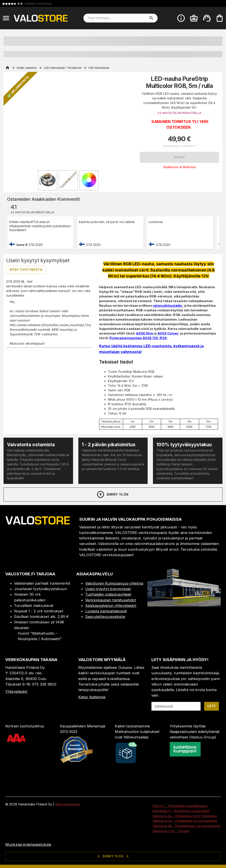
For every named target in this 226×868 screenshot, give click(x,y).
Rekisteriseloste (68, 804)
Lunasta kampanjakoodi (106, 611)
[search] (151, 18)
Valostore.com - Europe (171, 831)
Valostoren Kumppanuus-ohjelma (114, 583)
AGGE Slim (144, 333)
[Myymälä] (184, 605)
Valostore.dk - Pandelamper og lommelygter (187, 826)
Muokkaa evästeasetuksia (28, 844)
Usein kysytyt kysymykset (108, 589)
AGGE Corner (168, 333)
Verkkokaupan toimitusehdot (111, 600)
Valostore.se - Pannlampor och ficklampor (185, 816)
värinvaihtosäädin (168, 306)
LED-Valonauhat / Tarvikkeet (63, 68)
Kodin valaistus (27, 68)
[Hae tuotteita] (117, 18)
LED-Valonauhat (99, 68)
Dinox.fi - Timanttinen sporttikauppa (180, 806)
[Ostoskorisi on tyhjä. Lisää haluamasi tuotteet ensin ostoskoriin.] (220, 18)
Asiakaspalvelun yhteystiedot (111, 606)
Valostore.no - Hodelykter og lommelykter (185, 821)
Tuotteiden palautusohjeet (108, 594)
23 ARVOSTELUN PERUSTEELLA (179, 113)
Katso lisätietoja (92, 697)
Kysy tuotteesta (26, 270)
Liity (212, 706)
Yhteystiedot (16, 691)
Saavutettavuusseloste (105, 617)
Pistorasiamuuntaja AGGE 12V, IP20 (138, 338)
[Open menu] (6, 18)
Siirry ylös (112, 494)
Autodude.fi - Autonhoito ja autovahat (181, 811)
